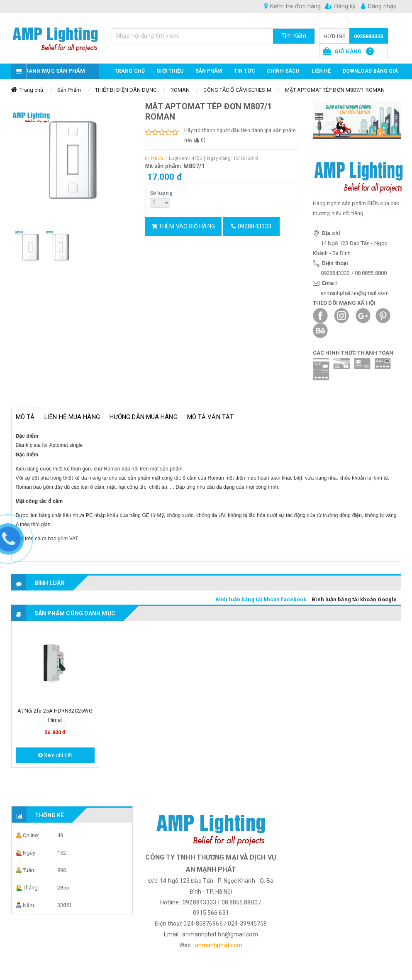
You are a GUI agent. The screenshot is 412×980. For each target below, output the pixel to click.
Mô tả (25, 417)
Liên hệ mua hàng (72, 417)
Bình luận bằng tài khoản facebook (261, 599)
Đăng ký (340, 6)
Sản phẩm (209, 71)
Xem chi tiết (55, 755)
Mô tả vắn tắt (210, 417)
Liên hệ (321, 71)
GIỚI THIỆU (170, 71)
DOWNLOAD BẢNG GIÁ (371, 71)
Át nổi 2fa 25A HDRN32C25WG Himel (55, 715)
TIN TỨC (245, 71)
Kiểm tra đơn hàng (293, 6)
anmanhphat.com (219, 945)
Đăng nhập (379, 6)
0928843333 (369, 36)
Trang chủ (130, 71)
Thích (154, 158)
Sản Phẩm (69, 90)
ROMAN (180, 90)
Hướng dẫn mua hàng (144, 417)
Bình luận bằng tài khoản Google (354, 599)
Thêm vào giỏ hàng (183, 226)
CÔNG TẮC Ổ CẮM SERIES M (237, 90)
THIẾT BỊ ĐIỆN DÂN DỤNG (126, 90)
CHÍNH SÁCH (283, 71)
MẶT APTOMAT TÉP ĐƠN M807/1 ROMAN (335, 90)
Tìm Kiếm (294, 36)
